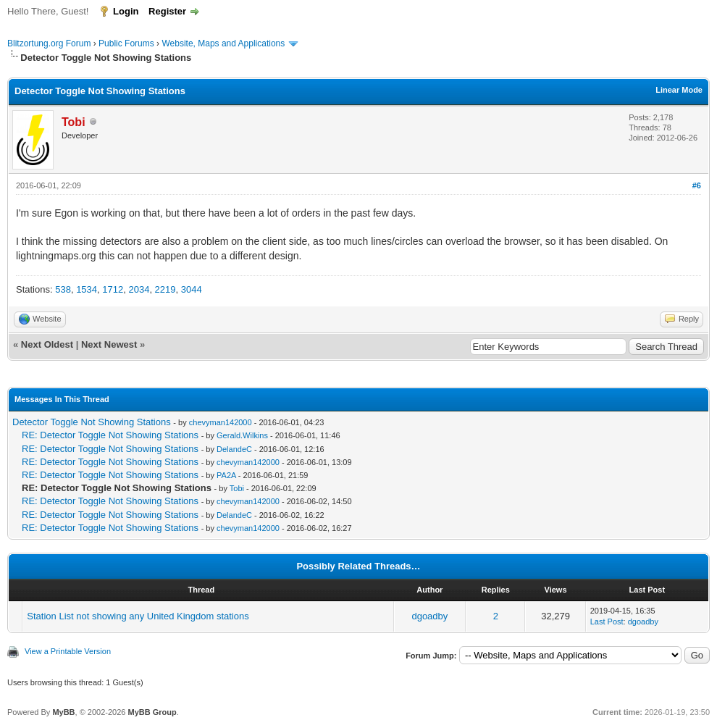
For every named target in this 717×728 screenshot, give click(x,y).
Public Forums (126, 43)
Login (126, 11)
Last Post (607, 622)
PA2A (226, 475)
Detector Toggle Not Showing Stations (92, 422)
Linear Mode (679, 90)
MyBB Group (152, 712)
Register (167, 11)
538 (63, 289)
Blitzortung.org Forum (49, 43)
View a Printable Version (68, 651)
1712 (113, 289)
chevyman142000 (221, 422)
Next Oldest (47, 344)
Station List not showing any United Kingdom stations (138, 616)
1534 (87, 289)
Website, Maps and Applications (223, 43)
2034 (139, 289)
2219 (165, 289)
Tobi (237, 488)
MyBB (63, 712)
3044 (192, 289)
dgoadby (429, 616)
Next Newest (109, 344)
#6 (697, 185)
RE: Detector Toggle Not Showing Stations (110, 435)
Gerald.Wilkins (242, 435)
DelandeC (234, 449)
